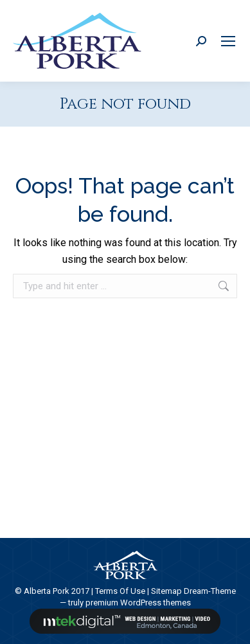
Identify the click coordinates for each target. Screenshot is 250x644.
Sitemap (166, 591)
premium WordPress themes (138, 603)
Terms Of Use (120, 591)
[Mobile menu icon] (228, 41)
